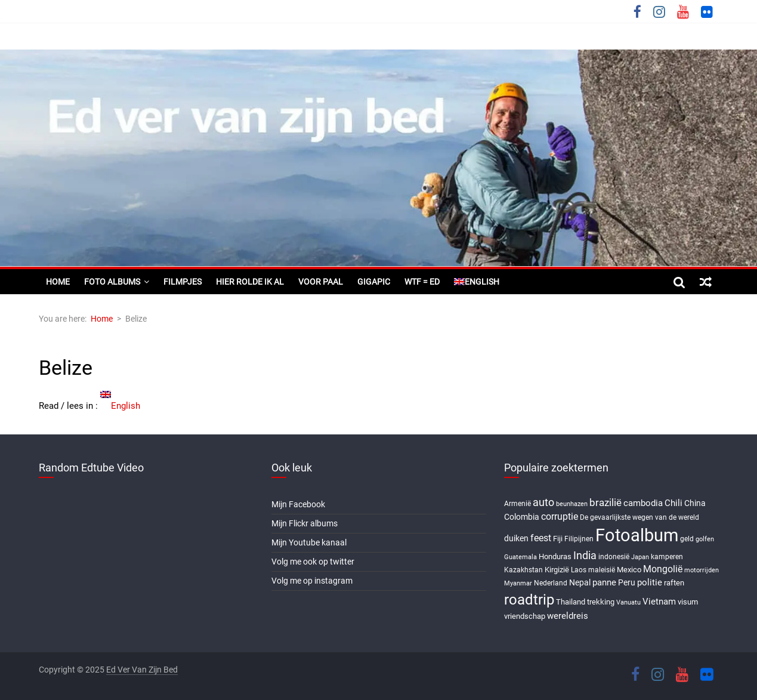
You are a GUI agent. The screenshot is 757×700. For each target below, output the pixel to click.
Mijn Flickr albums (305, 523)
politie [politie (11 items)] (650, 582)
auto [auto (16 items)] (543, 502)
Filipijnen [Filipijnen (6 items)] (579, 539)
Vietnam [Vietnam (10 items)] (659, 602)
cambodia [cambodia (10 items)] (643, 503)
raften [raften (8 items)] (674, 583)
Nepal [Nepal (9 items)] (580, 582)
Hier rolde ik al (250, 282)
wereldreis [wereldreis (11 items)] (568, 616)
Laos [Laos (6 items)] (579, 570)
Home (58, 282)
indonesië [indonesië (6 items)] (614, 557)
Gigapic (374, 282)
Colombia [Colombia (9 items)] (522, 517)
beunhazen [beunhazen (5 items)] (572, 504)
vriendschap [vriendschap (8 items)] (525, 616)
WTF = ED (422, 282)
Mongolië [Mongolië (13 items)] (663, 569)
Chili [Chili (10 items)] (673, 503)
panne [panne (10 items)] (604, 582)
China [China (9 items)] (695, 503)
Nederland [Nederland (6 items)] (551, 583)
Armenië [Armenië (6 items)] (517, 504)
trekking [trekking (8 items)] (601, 602)
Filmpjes (183, 282)
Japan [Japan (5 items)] (640, 557)
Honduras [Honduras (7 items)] (555, 556)
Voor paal (321, 282)
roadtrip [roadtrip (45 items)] (529, 599)
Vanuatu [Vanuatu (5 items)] (628, 602)
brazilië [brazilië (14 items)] (605, 502)
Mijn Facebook (298, 504)
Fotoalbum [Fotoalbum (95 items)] (637, 535)
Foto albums (112, 282)
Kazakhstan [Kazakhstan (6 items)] (523, 570)
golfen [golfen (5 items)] (705, 539)
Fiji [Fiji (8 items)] (558, 539)
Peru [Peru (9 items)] (627, 582)
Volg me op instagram (312, 581)
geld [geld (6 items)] (687, 539)
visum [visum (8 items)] (688, 602)
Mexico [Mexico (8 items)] (629, 570)
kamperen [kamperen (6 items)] (667, 557)
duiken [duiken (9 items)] (516, 538)
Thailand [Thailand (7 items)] (571, 602)
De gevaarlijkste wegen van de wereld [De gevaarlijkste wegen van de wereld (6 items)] (639, 517)
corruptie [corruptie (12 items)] (560, 516)
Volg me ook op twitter (313, 562)
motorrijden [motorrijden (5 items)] (702, 570)
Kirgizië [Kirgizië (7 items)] (557, 570)
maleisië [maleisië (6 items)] (602, 570)
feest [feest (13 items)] (541, 538)
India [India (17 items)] (585, 555)
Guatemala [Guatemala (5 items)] (520, 557)
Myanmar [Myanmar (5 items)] (518, 583)
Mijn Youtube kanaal (309, 542)
